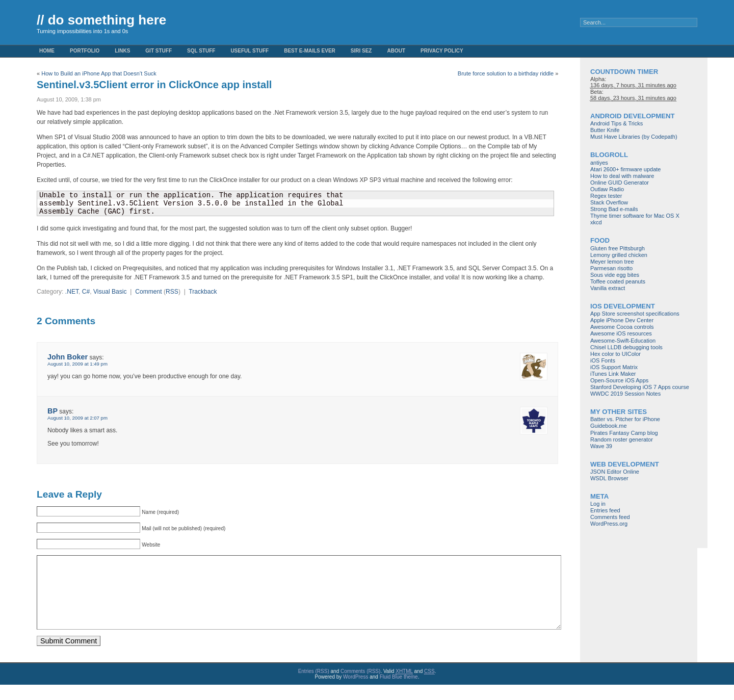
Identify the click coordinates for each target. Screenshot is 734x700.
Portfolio (85, 51)
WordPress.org (609, 524)
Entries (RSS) (314, 686)
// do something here (101, 20)
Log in (598, 504)
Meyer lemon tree (612, 262)
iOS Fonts (603, 360)
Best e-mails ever (310, 51)
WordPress (356, 692)
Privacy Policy (442, 51)
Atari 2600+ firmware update (626, 169)
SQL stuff (201, 51)
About (396, 51)
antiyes (599, 163)
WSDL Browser (609, 478)
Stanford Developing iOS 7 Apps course (640, 387)
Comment (148, 292)
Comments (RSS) (360, 686)
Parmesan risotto (611, 268)
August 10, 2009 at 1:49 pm (77, 364)
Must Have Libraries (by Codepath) (634, 137)
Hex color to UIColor (615, 354)
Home (47, 51)
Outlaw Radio (607, 189)
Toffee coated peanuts (618, 281)
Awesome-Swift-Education (623, 341)
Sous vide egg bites (615, 275)
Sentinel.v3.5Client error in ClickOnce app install (154, 85)
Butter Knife (605, 130)
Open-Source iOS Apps (619, 380)
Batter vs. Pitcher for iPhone (625, 419)
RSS (172, 292)
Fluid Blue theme (399, 692)
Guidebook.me (609, 426)
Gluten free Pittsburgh (618, 248)
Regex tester (606, 196)
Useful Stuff (250, 51)
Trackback (203, 292)
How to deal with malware (622, 176)
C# (86, 292)
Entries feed (605, 510)
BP (53, 411)
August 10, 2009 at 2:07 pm (77, 418)
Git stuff (159, 51)
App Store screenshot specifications (635, 314)
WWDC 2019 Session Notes (625, 394)
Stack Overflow (609, 202)
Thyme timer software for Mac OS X (635, 216)
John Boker (68, 357)
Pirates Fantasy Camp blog (624, 433)
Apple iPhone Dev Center (622, 320)
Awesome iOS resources (621, 333)
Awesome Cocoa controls (622, 327)
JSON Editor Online (615, 472)
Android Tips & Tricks (617, 123)
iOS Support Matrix (614, 367)
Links (122, 51)
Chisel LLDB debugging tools (626, 347)
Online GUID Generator (620, 183)
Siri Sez (361, 51)
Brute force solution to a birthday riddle (506, 73)
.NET (72, 292)
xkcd (596, 222)
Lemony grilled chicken (619, 255)
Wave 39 (601, 446)
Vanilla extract (608, 288)
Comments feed (610, 517)
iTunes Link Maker (613, 374)
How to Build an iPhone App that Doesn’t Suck (99, 73)
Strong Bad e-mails (614, 209)
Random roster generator (622, 439)
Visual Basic (110, 292)
